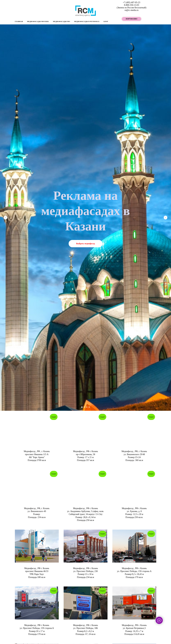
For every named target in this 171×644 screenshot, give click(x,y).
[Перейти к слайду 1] (82, 407)
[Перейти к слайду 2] (84, 407)
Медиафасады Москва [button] (38, 21)
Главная (19, 21)
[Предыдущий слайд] (5, 218)
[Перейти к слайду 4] (89, 407)
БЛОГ (106, 21)
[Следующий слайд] (166, 218)
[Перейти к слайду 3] (87, 407)
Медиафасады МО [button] (61, 21)
